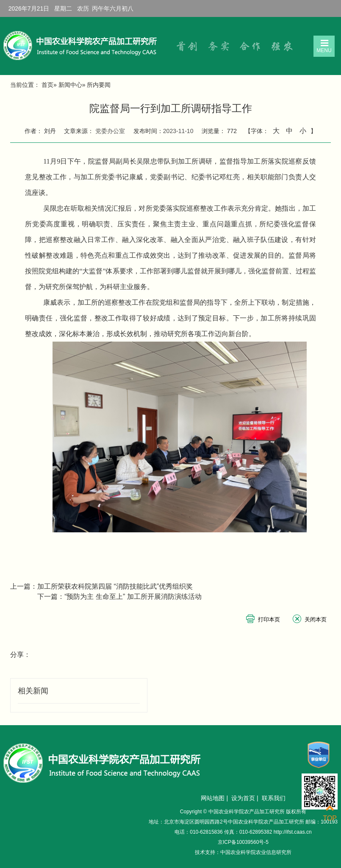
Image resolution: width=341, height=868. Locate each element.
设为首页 (243, 798)
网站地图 (213, 798)
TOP (330, 813)
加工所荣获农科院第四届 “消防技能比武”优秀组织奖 (115, 586)
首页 (47, 85)
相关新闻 (33, 691)
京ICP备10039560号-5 (243, 842)
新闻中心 (70, 85)
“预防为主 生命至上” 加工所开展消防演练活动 (133, 597)
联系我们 (274, 798)
